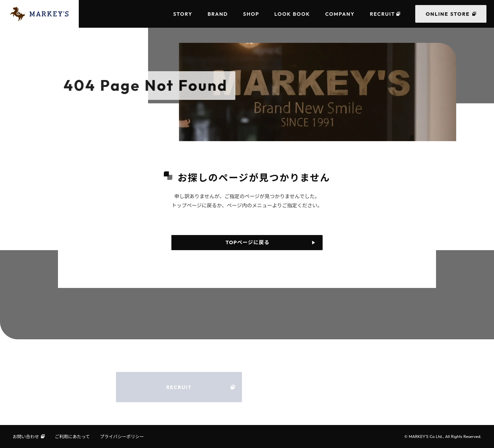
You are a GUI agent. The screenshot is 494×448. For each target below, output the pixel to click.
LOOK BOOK (292, 14)
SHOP (251, 14)
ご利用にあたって (72, 436)
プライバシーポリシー (122, 436)
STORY (183, 14)
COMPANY (340, 14)
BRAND (218, 14)
